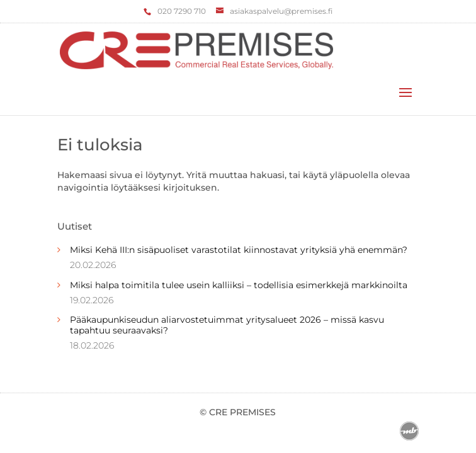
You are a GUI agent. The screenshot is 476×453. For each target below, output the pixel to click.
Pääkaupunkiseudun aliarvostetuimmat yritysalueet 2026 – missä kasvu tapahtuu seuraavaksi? (227, 325)
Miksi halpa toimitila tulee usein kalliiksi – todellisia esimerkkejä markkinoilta (239, 285)
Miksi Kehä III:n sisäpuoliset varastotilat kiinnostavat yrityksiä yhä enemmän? (239, 250)
